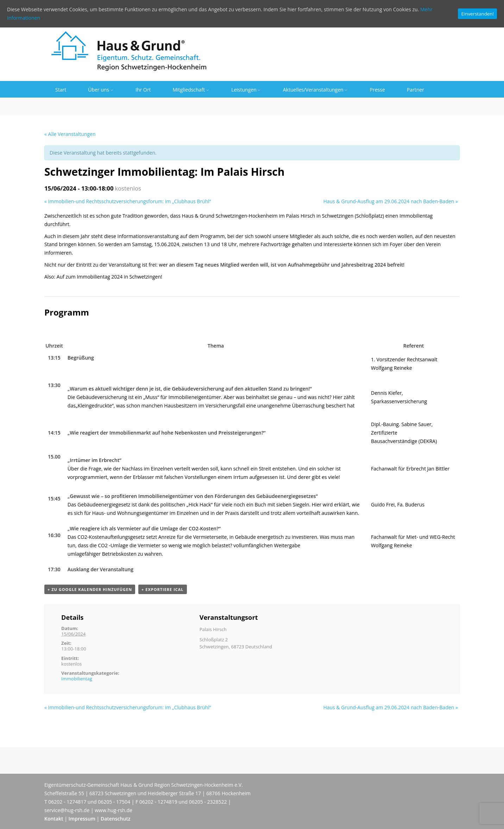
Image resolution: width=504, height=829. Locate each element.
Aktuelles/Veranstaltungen (316, 90)
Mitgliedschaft (191, 90)
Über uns (101, 90)
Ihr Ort (143, 90)
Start (61, 90)
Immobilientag (77, 679)
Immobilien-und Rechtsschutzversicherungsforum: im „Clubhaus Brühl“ (128, 201)
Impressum (82, 819)
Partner (415, 90)
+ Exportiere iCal (162, 589)
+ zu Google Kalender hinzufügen (90, 589)
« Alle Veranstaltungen (70, 134)
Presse (377, 90)
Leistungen (246, 90)
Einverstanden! (477, 14)
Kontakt (54, 819)
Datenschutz (116, 819)
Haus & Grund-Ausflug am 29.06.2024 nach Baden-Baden (390, 201)
